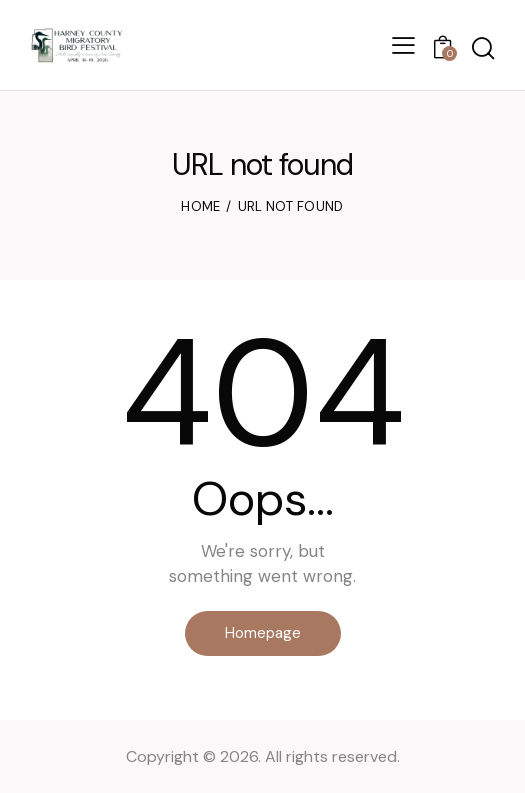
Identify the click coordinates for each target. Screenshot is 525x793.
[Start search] (482, 48)
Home (200, 206)
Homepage (263, 633)
